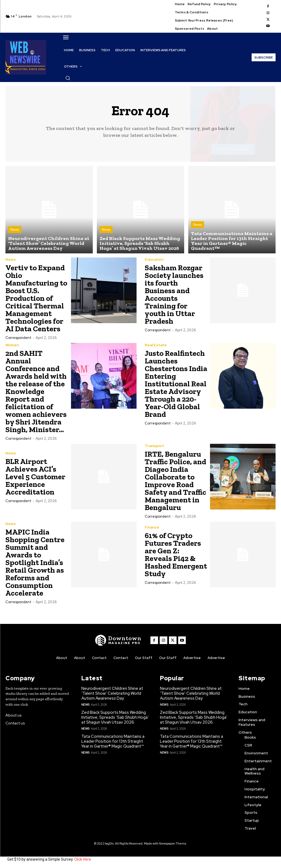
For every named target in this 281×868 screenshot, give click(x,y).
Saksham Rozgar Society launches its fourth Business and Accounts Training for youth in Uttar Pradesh (174, 294)
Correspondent (18, 338)
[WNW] (118, 640)
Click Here (83, 859)
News (15, 230)
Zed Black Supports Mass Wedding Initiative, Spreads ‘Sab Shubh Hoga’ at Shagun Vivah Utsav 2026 (115, 717)
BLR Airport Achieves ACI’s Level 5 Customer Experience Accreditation (35, 477)
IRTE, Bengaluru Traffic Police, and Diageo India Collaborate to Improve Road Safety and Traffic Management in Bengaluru (175, 481)
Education (154, 259)
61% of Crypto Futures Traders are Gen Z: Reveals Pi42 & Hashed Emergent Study (176, 555)
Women (12, 345)
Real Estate (156, 345)
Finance (152, 527)
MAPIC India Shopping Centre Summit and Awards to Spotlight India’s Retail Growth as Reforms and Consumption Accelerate (35, 562)
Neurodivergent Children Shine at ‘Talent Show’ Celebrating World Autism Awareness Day (112, 693)
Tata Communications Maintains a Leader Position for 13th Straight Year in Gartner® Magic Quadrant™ (113, 741)
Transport (154, 446)
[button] (68, 78)
